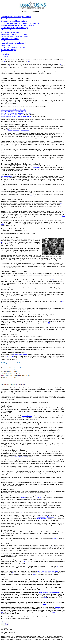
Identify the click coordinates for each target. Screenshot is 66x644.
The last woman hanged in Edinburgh (14, 28)
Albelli (53, 547)
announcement (19, 588)
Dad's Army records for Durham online (15, 34)
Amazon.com (51, 517)
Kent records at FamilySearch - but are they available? (20, 23)
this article (53, 151)
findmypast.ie (25, 130)
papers (62, 203)
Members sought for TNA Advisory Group (16, 36)
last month (55, 538)
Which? (41, 518)
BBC (33, 196)
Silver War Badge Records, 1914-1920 (11, 115)
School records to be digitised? (12, 30)
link (53, 280)
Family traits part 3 (8, 45)
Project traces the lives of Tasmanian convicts (17, 25)
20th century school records (11, 32)
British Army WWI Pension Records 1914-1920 (13, 112)
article (2, 224)
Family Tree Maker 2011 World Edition (48, 571)
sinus (27, 416)
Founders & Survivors (7, 176)
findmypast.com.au (14, 130)
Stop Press (4, 56)
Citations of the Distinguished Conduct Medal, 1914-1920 (16, 116)
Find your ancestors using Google (13, 47)
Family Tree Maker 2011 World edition (49, 593)
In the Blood (58, 607)
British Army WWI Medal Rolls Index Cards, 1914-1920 (16, 113)
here (28, 61)
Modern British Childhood (20, 355)
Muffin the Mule (9, 356)
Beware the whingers (8, 50)
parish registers (36, 167)
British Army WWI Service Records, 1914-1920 (13, 110)
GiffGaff (24, 498)
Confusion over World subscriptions (14, 21)
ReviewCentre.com (37, 498)
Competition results (8, 52)
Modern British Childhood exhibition (14, 43)
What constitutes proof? (10, 39)
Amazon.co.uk (41, 517)
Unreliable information (9, 41)
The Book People (5, 242)
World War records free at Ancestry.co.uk (18, 19)
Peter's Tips (5, 54)
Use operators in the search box (18, 457)
